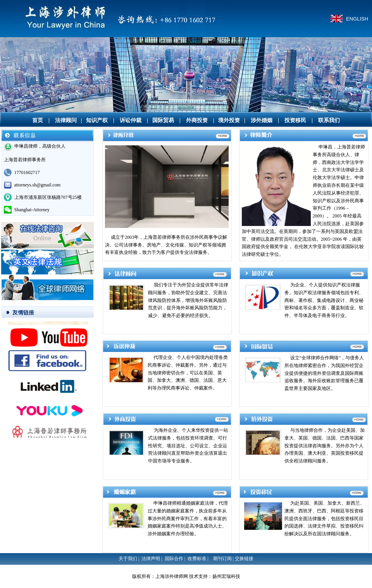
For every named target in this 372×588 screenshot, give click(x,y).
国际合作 (174, 559)
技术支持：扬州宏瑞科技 (215, 576)
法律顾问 (66, 120)
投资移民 (295, 120)
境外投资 (229, 120)
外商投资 (197, 120)
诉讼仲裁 (131, 120)
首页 (38, 120)
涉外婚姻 (262, 120)
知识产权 (97, 120)
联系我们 (329, 120)
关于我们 (128, 559)
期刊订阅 (222, 559)
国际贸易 (163, 120)
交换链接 (244, 559)
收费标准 (197, 559)
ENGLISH (357, 19)
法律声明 (151, 559)
